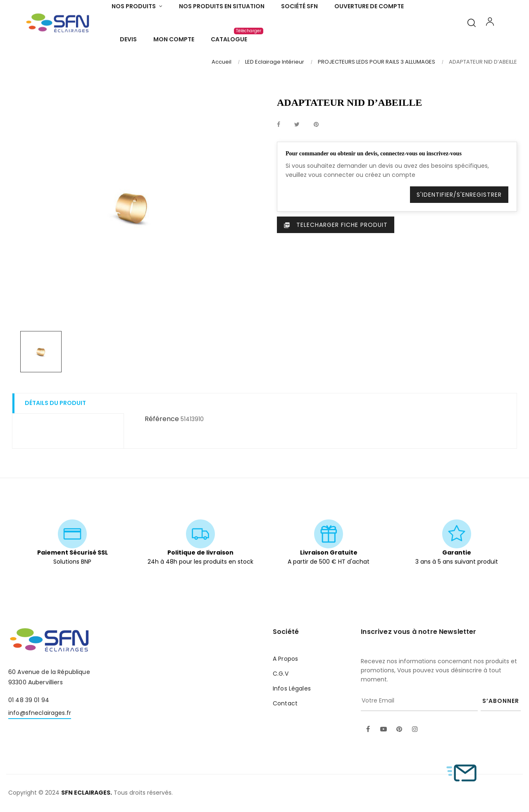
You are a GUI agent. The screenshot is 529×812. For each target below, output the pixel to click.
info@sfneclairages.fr (40, 712)
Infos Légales (292, 688)
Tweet (297, 124)
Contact (285, 703)
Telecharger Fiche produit (336, 224)
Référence (162, 418)
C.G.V (281, 673)
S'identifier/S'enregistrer (459, 194)
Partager (279, 124)
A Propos (285, 658)
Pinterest (316, 124)
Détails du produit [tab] (55, 402)
